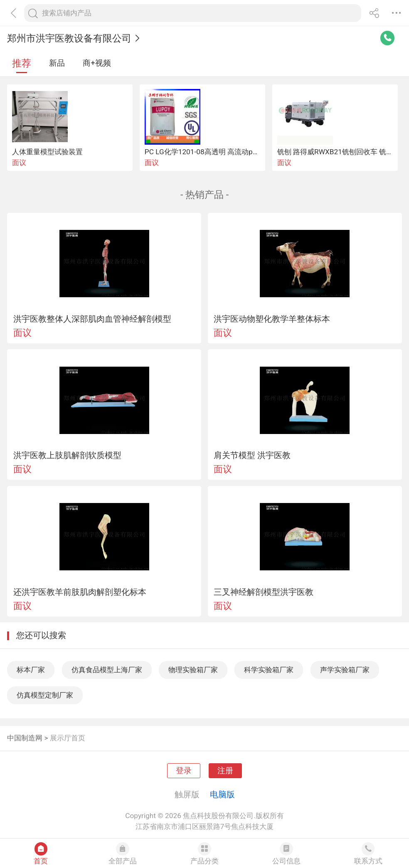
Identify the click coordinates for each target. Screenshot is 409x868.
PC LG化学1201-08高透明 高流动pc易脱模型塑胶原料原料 (236, 152)
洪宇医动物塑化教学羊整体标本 (272, 319)
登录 (184, 771)
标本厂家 (31, 670)
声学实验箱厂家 (345, 670)
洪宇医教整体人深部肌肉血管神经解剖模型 (92, 319)
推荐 (22, 63)
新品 (57, 63)
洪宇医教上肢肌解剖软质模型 (67, 455)
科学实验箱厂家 (269, 670)
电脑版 (222, 794)
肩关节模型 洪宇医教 (252, 455)
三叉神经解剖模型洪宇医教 (264, 592)
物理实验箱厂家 (193, 670)
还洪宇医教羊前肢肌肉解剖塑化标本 (80, 592)
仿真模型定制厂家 (45, 695)
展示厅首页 (68, 738)
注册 (225, 771)
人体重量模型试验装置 (47, 152)
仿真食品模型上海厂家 (107, 670)
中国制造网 (25, 738)
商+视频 (97, 63)
